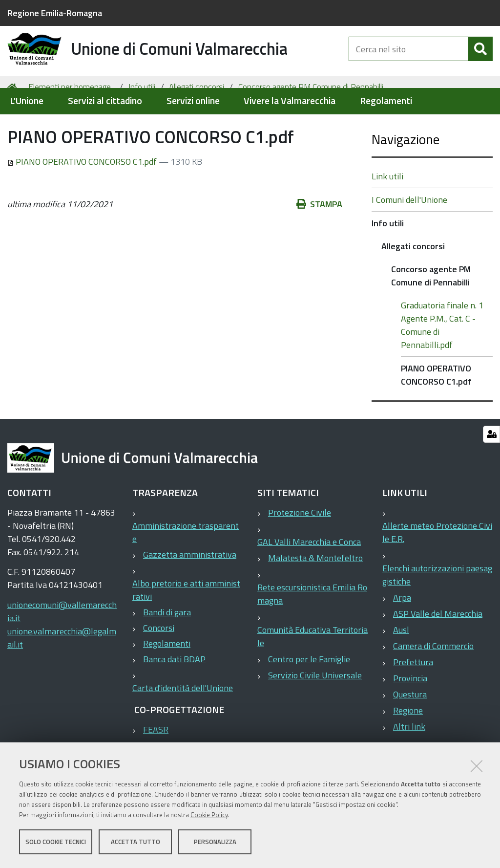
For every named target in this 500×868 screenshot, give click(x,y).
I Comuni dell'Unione (409, 238)
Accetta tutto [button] (135, 843)
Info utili (142, 125)
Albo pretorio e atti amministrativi (186, 628)
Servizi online (193, 101)
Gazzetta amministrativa (190, 593)
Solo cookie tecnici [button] (56, 843)
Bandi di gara (167, 650)
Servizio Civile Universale (315, 713)
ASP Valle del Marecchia (438, 652)
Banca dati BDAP (174, 697)
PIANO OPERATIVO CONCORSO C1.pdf (83, 200)
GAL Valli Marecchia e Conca (309, 580)
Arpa (402, 636)
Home (14, 125)
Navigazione (406, 177)
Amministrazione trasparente (186, 570)
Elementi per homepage (70, 125)
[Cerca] (480, 58)
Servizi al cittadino (105, 101)
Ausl (401, 668)
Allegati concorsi (197, 125)
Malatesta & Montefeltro (315, 596)
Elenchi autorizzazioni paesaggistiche (437, 613)
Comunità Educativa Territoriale (312, 674)
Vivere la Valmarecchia (290, 101)
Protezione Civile (300, 551)
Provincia (410, 716)
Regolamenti (386, 101)
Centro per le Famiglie (309, 697)
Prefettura (413, 700)
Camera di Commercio (433, 684)
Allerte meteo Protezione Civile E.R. (437, 570)
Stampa (319, 243)
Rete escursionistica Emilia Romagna (312, 632)
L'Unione (27, 101)
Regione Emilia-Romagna (55, 13)
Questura (410, 732)
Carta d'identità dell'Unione (183, 726)
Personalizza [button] (215, 843)
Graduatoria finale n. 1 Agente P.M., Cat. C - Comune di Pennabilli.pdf (442, 363)
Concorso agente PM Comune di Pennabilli (311, 125)
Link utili (387, 214)
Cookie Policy (209, 816)
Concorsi (159, 666)
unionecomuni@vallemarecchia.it (62, 650)
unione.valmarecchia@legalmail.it (62, 676)
